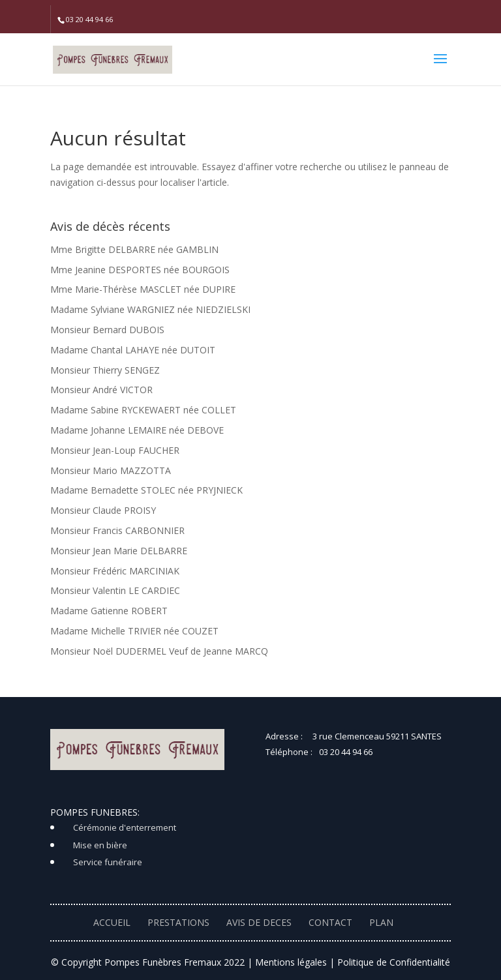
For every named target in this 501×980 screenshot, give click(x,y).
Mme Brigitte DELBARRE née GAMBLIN (134, 249)
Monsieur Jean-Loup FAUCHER (115, 450)
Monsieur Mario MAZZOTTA (111, 470)
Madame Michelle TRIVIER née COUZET (134, 631)
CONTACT (330, 922)
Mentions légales (291, 962)
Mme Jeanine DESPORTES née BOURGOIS (140, 270)
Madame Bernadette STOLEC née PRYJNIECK (146, 490)
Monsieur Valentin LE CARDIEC (115, 590)
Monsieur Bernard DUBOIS (107, 330)
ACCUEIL (112, 922)
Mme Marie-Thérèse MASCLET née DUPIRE (143, 289)
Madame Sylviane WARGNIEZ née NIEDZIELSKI (150, 309)
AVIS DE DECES (259, 922)
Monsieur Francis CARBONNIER (117, 530)
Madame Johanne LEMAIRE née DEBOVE (137, 430)
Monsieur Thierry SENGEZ (105, 370)
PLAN (381, 922)
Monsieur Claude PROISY (103, 510)
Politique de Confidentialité (394, 962)
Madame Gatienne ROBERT (109, 611)
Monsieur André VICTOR (101, 390)
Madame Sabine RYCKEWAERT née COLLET (143, 410)
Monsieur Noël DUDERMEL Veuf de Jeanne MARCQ (159, 651)
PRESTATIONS (178, 922)
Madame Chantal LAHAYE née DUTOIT (133, 350)
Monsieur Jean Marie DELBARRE (119, 551)
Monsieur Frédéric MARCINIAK (115, 571)
